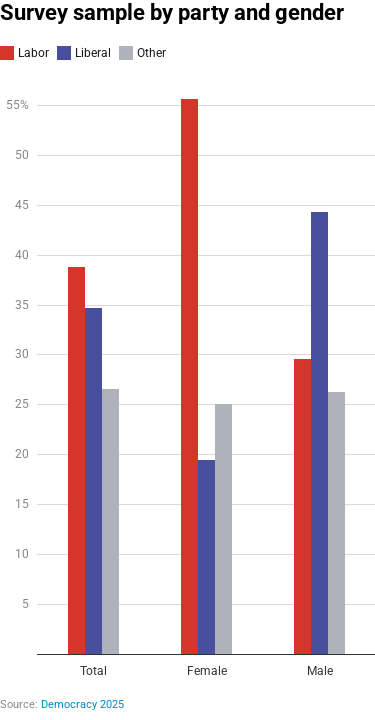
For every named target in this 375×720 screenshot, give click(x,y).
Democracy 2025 (82, 704)
